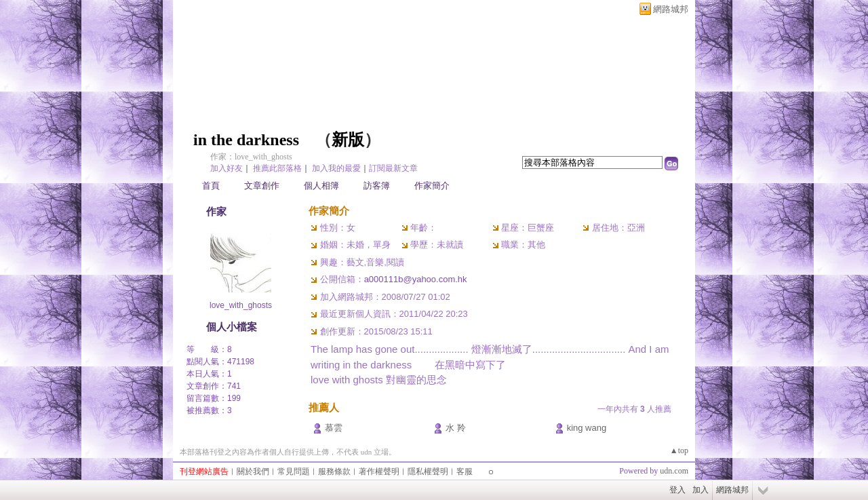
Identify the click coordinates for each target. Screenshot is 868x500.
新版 (348, 140)
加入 (701, 490)
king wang (587, 428)
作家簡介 (432, 186)
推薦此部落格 (277, 168)
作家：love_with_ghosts (251, 157)
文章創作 (262, 186)
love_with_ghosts (241, 305)
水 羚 (456, 428)
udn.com (674, 471)
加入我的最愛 (336, 168)
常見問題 (294, 472)
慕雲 (334, 428)
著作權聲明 (379, 472)
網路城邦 (671, 9)
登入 (677, 490)
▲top (679, 450)
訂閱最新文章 (393, 168)
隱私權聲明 (428, 472)
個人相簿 (321, 186)
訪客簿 (377, 186)
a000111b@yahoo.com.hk (416, 279)
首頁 (211, 186)
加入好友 (226, 168)
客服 (465, 472)
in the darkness (246, 140)
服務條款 (334, 472)
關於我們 (253, 472)
